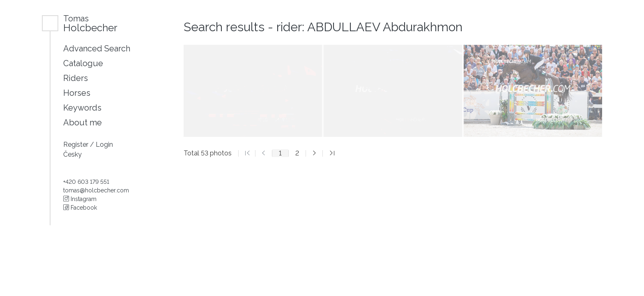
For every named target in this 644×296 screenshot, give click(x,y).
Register (77, 145)
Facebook (80, 208)
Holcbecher (90, 23)
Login (104, 145)
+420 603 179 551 (86, 182)
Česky (72, 154)
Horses (77, 93)
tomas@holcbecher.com (96, 190)
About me (83, 123)
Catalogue (83, 63)
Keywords (82, 108)
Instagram (80, 199)
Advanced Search (97, 49)
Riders (76, 78)
